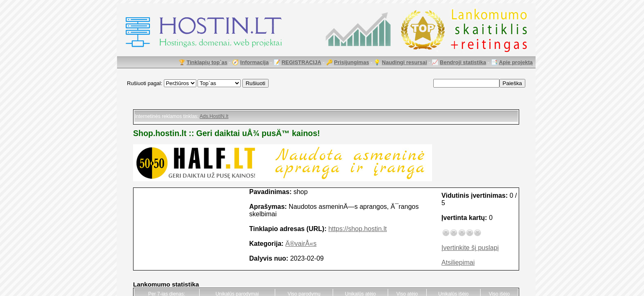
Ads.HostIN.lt (214, 116)
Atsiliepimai (458, 262)
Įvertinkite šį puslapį (470, 248)
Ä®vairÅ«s (301, 244)
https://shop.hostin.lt (357, 229)
